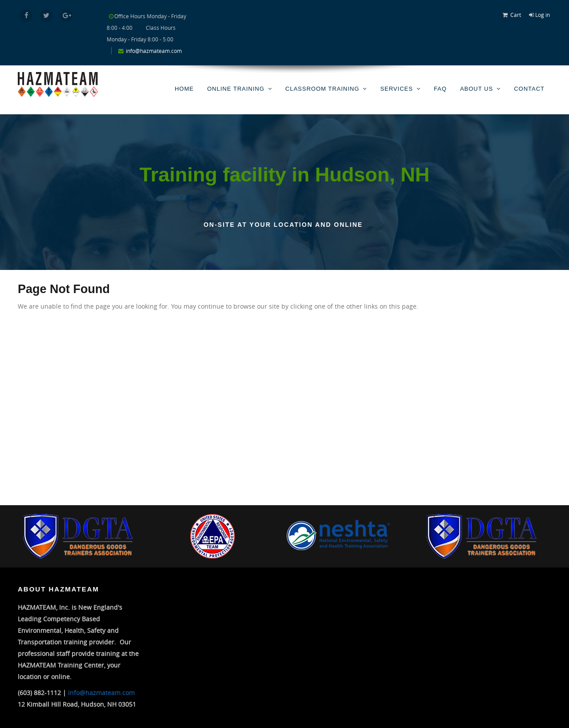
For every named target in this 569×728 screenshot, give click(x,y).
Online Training (236, 89)
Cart (516, 15)
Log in (543, 15)
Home (184, 89)
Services (397, 89)
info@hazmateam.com (154, 51)
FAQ (440, 89)
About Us (477, 89)
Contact (529, 89)
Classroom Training (323, 89)
